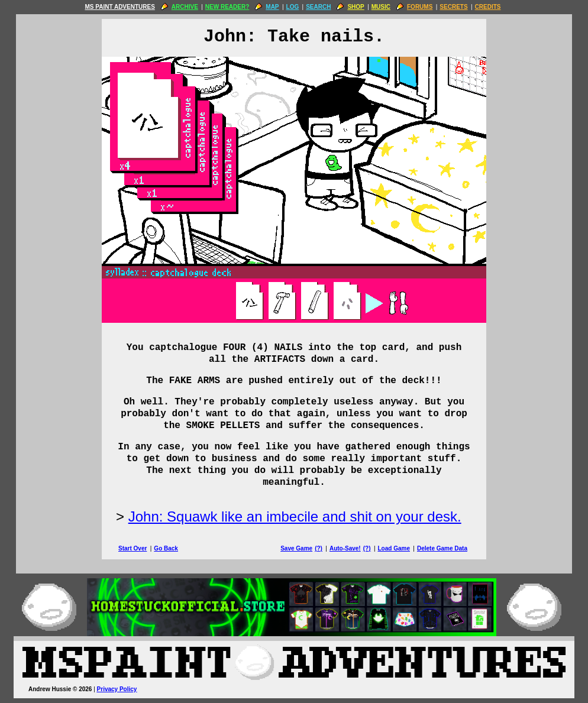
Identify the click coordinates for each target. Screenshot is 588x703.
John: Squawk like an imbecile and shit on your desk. (295, 516)
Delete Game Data (442, 548)
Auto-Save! (345, 548)
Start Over (133, 548)
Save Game (296, 548)
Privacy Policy (117, 689)
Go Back (166, 548)
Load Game (393, 548)
